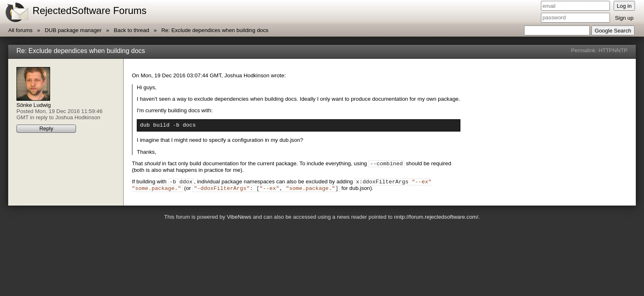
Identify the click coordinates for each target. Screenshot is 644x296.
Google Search (613, 31)
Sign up (624, 18)
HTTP (606, 50)
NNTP (620, 50)
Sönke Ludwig (34, 105)
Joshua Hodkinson (78, 117)
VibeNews (239, 221)
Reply (46, 128)
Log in (624, 6)
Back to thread (131, 30)
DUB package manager (73, 30)
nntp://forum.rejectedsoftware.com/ (436, 221)
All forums (20, 30)
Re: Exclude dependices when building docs (215, 30)
